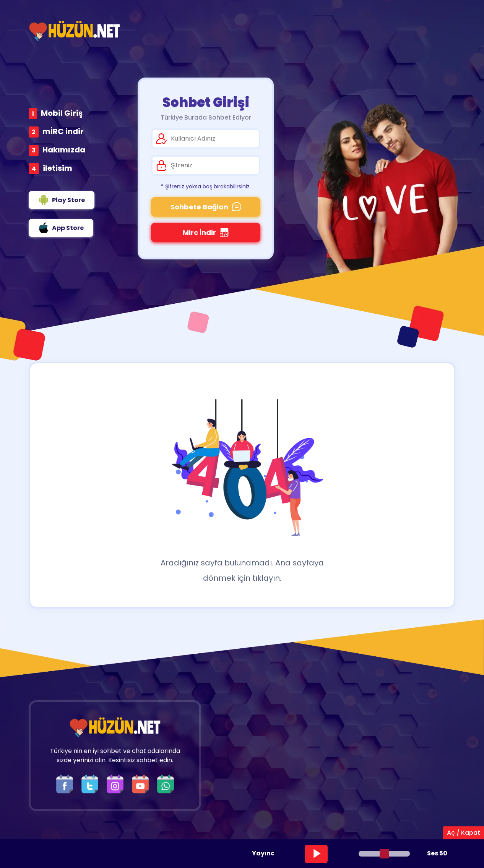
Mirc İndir (206, 232)
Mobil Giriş (62, 113)
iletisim (58, 168)
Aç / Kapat (464, 833)
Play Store (62, 200)
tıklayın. (267, 578)
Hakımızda (64, 150)
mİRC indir (63, 131)
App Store (61, 228)
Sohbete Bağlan (206, 207)
